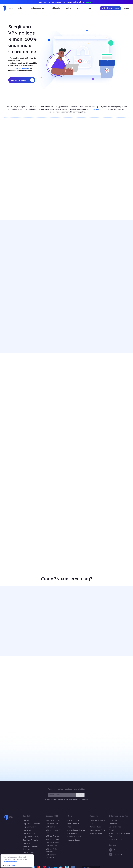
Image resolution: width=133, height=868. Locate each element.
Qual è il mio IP (73, 821)
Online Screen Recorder (31, 845)
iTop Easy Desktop (30, 824)
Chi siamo (109, 818)
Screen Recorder (74, 833)
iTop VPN (26, 818)
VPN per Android (54, 830)
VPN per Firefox (53, 836)
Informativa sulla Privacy (12, 862)
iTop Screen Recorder (31, 821)
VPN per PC (52, 824)
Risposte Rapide (74, 836)
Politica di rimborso (94, 866)
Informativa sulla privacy (110, 866)
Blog (70, 824)
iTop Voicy (27, 827)
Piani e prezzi (28, 848)
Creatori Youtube (111, 833)
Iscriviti (79, 793)
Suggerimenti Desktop (76, 827)
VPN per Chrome (53, 833)
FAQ (89, 821)
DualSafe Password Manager (33, 842)
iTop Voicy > (90, 2)
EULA (122, 866)
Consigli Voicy (73, 830)
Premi (107, 827)
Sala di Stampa (110, 824)
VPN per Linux (53, 839)
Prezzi (89, 8)
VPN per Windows (54, 818)
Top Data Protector (30, 836)
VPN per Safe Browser (55, 842)
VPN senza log (97, 109)
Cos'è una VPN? (74, 818)
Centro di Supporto (94, 818)
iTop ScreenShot (29, 830)
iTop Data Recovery (30, 833)
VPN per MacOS (53, 821)
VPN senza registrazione (19, 68)
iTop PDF (26, 839)
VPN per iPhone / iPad (55, 827)
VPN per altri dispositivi (56, 845)
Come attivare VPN (94, 827)
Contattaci (109, 821)
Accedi (127, 8)
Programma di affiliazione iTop (116, 830)
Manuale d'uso (93, 824)
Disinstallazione (93, 830)
